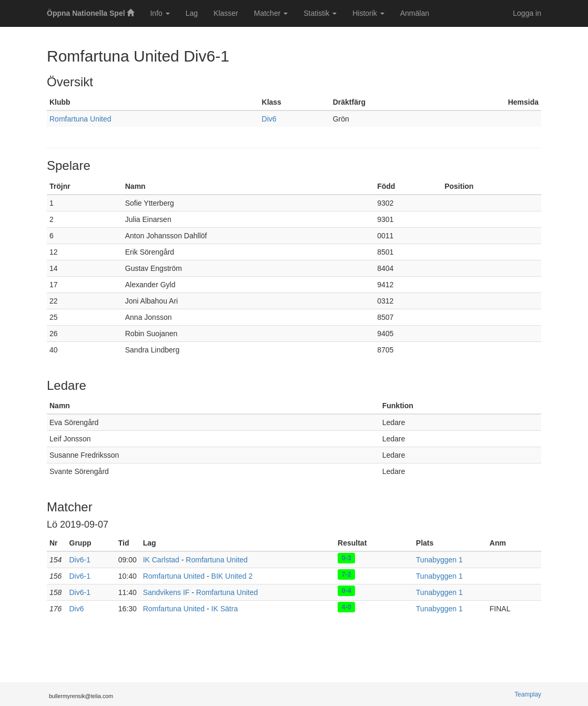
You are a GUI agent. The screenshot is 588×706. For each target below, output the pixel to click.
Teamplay (528, 694)
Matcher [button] (271, 13)
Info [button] (160, 13)
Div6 (269, 119)
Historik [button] (368, 13)
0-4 (347, 590)
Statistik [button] (320, 13)
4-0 (347, 607)
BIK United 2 (232, 576)
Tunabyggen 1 (439, 560)
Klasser (226, 13)
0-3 (347, 558)
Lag (192, 13)
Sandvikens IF (166, 592)
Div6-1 (80, 560)
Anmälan (415, 13)
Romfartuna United (80, 119)
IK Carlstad (161, 560)
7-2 (347, 574)
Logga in (527, 13)
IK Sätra (225, 609)
